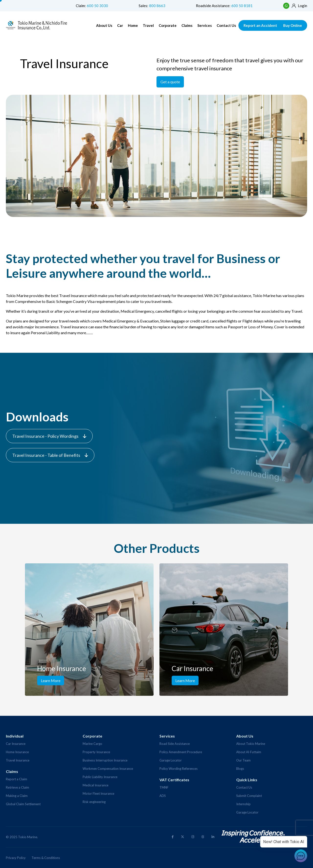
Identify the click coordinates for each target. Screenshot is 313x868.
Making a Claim (17, 796)
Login (299, 6)
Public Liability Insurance (100, 777)
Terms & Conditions (46, 858)
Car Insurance (16, 744)
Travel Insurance (18, 760)
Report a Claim (17, 779)
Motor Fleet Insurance (98, 793)
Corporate (168, 25)
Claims (187, 25)
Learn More (51, 680)
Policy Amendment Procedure (181, 752)
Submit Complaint (249, 796)
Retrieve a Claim (17, 787)
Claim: (92, 6)
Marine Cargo (92, 744)
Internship (243, 804)
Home (133, 25)
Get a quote (170, 82)
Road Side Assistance (175, 744)
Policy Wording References (179, 769)
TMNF (164, 787)
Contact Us (226, 25)
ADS (163, 796)
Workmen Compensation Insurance (108, 769)
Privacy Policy (16, 858)
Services (205, 25)
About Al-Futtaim (249, 752)
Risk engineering (94, 802)
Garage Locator (171, 760)
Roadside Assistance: (224, 6)
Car (120, 25)
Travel (148, 25)
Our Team (243, 760)
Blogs (240, 769)
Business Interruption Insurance (105, 760)
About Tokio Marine (251, 744)
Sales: (152, 6)
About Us (104, 25)
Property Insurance (96, 752)
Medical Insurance (95, 785)
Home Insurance (17, 752)
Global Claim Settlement (23, 804)
